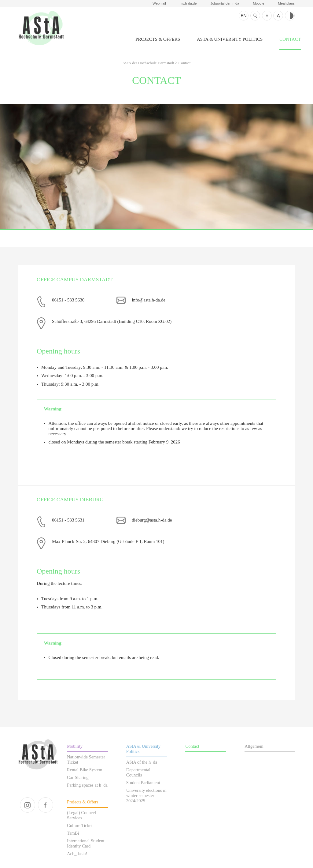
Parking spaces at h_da (87, 785)
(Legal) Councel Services (81, 815)
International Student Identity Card (86, 843)
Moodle (259, 3)
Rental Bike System (85, 770)
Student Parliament (143, 783)
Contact (290, 39)
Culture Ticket (80, 825)
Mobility (75, 746)
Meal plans (286, 3)
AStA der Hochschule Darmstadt (41, 28)
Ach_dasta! (77, 854)
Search (255, 16)
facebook (46, 805)
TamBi (73, 833)
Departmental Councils (138, 772)
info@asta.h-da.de (149, 300)
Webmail (159, 3)
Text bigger (278, 16)
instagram (28, 805)
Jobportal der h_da (225, 3)
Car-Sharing (78, 777)
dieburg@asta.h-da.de (152, 520)
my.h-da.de (188, 3)
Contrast (290, 16)
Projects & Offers (158, 39)
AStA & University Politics (230, 39)
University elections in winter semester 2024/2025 (146, 795)
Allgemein (254, 746)
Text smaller (267, 16)
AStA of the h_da (142, 762)
